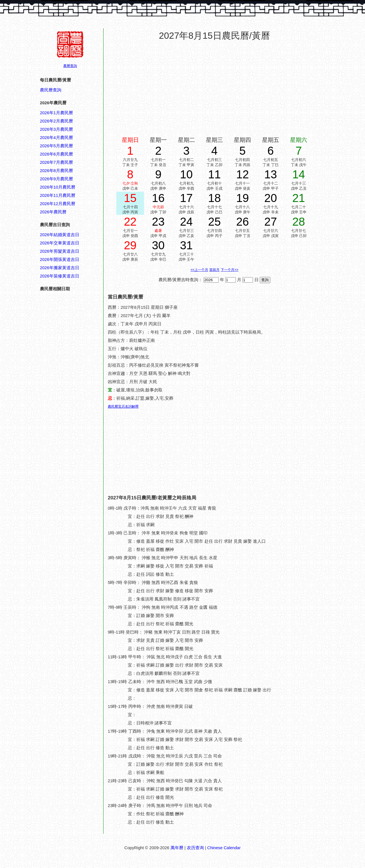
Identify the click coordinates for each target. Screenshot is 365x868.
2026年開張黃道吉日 (60, 260)
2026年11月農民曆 (58, 195)
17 (186, 198)
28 (299, 222)
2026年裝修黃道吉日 (60, 276)
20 (271, 198)
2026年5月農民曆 (56, 146)
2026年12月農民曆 (58, 204)
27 (271, 222)
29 (130, 245)
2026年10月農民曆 (58, 187)
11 (215, 174)
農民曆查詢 (51, 90)
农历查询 (195, 848)
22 (130, 222)
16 (158, 198)
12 (243, 174)
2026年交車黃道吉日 (60, 243)
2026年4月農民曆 (56, 138)
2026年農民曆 (53, 212)
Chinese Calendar (224, 848)
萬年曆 (177, 848)
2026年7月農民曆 (56, 162)
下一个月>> (230, 270)
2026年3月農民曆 (56, 129)
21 (299, 198)
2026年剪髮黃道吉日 (60, 251)
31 (186, 245)
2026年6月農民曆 (56, 154)
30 (158, 245)
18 (215, 198)
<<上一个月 (199, 270)
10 (186, 174)
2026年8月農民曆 (56, 171)
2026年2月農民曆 (56, 121)
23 (158, 222)
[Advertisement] (63, 652)
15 (130, 198)
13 (271, 174)
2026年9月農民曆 (56, 179)
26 (243, 222)
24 (186, 222)
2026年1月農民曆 (56, 113)
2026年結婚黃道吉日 (60, 235)
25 (215, 222)
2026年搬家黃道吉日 (60, 268)
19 (243, 198)
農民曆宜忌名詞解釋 (123, 407)
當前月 (214, 270)
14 (299, 174)
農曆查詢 (70, 66)
